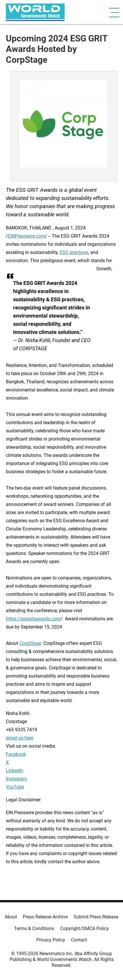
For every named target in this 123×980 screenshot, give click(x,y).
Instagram (16, 779)
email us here (20, 738)
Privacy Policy (51, 940)
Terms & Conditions (34, 928)
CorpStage (30, 643)
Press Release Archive (45, 917)
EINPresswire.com (26, 236)
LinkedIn (15, 771)
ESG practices (74, 252)
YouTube (15, 787)
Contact (79, 940)
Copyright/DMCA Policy (85, 928)
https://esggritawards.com (33, 619)
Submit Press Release (96, 917)
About (11, 917)
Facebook (16, 754)
